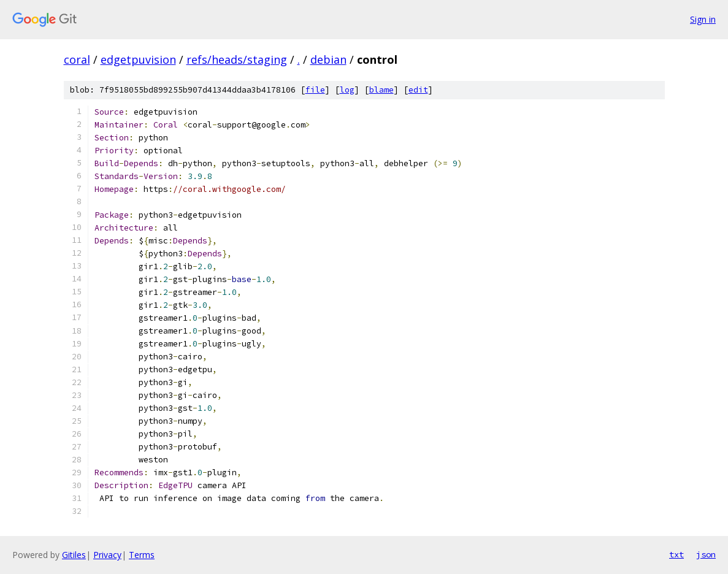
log (347, 90)
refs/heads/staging (237, 59)
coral (77, 59)
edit (418, 90)
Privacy (107, 555)
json (706, 554)
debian (328, 59)
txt (676, 554)
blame (381, 90)
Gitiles (74, 555)
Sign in (703, 19)
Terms (142, 555)
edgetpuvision (138, 59)
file (315, 90)
